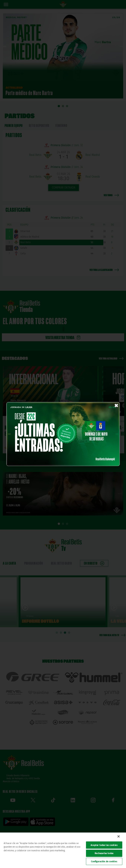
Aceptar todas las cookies (104, 845)
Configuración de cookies (104, 861)
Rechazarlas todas (104, 853)
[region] (63, 850)
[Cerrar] (119, 836)
